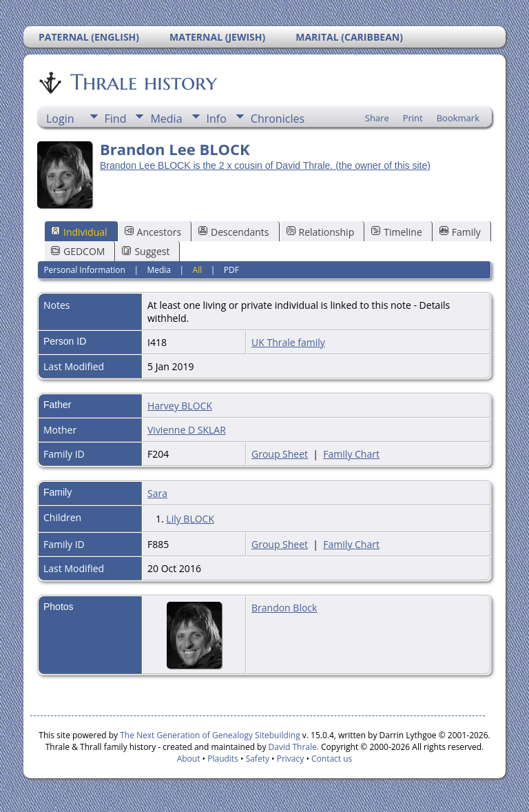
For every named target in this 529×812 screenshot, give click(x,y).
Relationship (321, 232)
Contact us (332, 759)
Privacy (291, 759)
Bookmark (458, 118)
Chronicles (278, 119)
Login (60, 119)
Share (377, 118)
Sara (157, 493)
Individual (79, 232)
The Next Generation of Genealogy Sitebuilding (210, 735)
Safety (258, 759)
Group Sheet (280, 454)
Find (116, 119)
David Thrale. (292, 747)
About (189, 759)
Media (166, 119)
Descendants (234, 232)
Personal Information (84, 270)
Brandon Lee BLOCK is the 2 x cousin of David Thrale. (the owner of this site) (265, 165)
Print (413, 118)
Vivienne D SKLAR (187, 430)
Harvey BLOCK (180, 406)
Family (460, 232)
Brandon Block (284, 608)
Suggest (146, 251)
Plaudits (223, 759)
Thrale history (143, 82)
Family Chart (351, 454)
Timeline (397, 232)
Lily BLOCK (190, 519)
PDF (231, 270)
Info (217, 119)
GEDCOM (78, 251)
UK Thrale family (288, 342)
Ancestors (153, 232)
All (198, 270)
